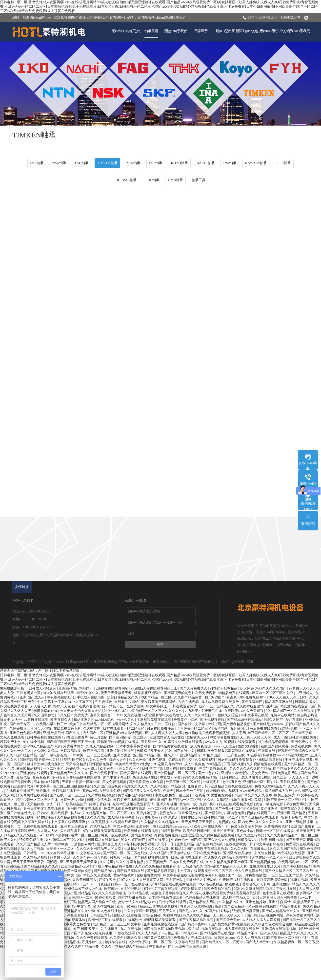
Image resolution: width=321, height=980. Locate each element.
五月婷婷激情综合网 (272, 880)
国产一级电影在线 (54, 755)
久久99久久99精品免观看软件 (227, 858)
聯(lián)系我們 (299, 31)
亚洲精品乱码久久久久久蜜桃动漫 (100, 893)
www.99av (90, 769)
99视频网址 (172, 915)
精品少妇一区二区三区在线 (38, 800)
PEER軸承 (283, 163)
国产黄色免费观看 (158, 938)
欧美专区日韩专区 (197, 831)
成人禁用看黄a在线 (256, 777)
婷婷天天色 (62, 706)
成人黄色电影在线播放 (242, 929)
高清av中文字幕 (79, 906)
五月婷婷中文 (92, 942)
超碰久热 (73, 769)
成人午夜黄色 (195, 764)
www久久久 (126, 720)
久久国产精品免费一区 (192, 697)
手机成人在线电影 (91, 697)
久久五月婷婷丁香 (144, 813)
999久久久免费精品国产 (202, 777)
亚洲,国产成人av (32, 697)
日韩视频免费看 (101, 764)
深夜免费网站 (297, 804)
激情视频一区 (139, 733)
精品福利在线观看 (292, 853)
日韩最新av (190, 933)
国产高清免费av (228, 920)
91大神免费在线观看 (59, 693)
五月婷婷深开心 (293, 782)
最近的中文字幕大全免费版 (70, 924)
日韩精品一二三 (81, 898)
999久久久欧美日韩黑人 (79, 880)
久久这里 (107, 862)
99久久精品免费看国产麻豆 (227, 862)
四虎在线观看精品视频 (237, 804)
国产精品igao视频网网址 (265, 915)
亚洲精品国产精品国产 (76, 688)
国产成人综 (269, 933)
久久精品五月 (101, 826)
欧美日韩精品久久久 (123, 697)
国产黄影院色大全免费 (146, 782)
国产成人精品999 (259, 942)
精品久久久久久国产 (271, 688)
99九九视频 (230, 791)
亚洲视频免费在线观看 (154, 720)
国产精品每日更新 (161, 871)
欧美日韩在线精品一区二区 (91, 724)
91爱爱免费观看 (220, 795)
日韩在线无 (231, 777)
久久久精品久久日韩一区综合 (153, 724)
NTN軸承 (133, 163)
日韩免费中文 (11, 742)
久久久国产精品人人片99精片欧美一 (44, 844)
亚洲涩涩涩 (189, 835)
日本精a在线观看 (47, 782)
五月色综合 (104, 702)
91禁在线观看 (125, 933)
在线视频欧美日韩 (240, 844)
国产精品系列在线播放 (245, 720)
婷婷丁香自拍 (100, 804)
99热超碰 (62, 835)
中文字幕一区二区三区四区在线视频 (64, 786)
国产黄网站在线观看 (136, 773)
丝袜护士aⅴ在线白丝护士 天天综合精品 (57, 764)
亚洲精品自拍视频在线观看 (232, 786)
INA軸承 (230, 163)
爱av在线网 (294, 720)
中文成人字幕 (171, 777)
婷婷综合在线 (116, 942)
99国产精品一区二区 (157, 697)
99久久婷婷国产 (134, 840)
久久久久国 (240, 849)
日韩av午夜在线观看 (53, 813)
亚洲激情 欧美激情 (238, 853)
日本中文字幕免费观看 (134, 746)
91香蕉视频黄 (106, 898)
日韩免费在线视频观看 (131, 800)
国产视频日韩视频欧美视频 (165, 929)
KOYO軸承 (179, 163)
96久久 (129, 911)
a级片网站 (121, 724)
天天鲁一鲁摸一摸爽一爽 (81, 782)
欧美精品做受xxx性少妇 (134, 764)
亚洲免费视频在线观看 (161, 924)
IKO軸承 (156, 163)
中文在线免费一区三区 (173, 795)
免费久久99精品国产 (271, 786)
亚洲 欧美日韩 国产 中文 (62, 733)
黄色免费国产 (252, 702)
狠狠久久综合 (228, 715)
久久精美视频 (206, 760)
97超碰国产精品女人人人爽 (227, 866)
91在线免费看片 (76, 737)
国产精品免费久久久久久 (69, 773)
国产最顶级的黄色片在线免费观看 (190, 693)
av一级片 (46, 835)
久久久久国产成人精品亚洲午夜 (111, 817)
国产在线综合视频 (86, 706)
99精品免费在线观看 (234, 693)
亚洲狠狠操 (281, 884)
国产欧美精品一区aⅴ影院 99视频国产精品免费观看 (263, 906)
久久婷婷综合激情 (251, 706)
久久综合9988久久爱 (126, 938)
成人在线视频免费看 (182, 769)
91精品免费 (289, 729)
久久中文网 (92, 729)
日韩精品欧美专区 (151, 751)
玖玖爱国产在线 (191, 813)
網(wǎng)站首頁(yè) (127, 31)
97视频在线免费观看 (240, 742)
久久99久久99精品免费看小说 (158, 866)
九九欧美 (192, 711)
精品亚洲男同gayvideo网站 (94, 720)
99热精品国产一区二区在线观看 (290, 711)
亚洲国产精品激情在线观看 (288, 706)
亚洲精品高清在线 (269, 760)
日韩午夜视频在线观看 (44, 737)
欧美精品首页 (77, 804)
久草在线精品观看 (260, 889)
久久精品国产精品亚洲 (168, 786)
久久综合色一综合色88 (91, 858)
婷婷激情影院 (191, 889)
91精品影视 (71, 942)
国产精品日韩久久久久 (42, 866)
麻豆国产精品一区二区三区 (269, 733)
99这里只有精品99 (168, 764)
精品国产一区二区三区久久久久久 (157, 711)
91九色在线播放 (110, 911)
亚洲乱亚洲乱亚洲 (246, 911)
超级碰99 (213, 791)
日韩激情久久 (193, 866)
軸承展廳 (151, 31)
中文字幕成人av (89, 853)
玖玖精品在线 (139, 893)
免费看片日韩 (198, 786)
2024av (239, 889)
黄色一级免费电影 (270, 804)
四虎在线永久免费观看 (298, 809)
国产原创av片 (215, 813)
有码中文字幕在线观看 (161, 889)
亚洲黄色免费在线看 (25, 733)
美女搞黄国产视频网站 (159, 702)
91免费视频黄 (148, 817)
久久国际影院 (44, 715)
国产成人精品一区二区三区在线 (289, 871)
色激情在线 (267, 751)
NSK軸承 (59, 163)
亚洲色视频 (158, 760)
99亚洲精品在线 (146, 777)
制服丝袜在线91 (117, 711)
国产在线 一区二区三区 (68, 795)
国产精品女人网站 (203, 902)
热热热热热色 (308, 715)
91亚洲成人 (305, 693)
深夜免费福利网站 (300, 915)
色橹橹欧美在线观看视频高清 (208, 733)
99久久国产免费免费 (73, 715)
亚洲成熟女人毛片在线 (167, 737)
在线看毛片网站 (127, 702)
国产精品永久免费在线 (94, 875)
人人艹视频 (36, 849)
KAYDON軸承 (256, 163)
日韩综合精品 (101, 915)
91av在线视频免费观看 (236, 760)
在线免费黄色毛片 (68, 729)
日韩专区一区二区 (61, 849)
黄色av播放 (245, 831)
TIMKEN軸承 (107, 163)
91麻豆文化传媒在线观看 (184, 742)
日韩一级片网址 (73, 800)
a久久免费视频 (253, 711)
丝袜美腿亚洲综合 (148, 693)
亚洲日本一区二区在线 (261, 782)
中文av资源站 (124, 826)
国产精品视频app (263, 862)
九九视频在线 (226, 822)
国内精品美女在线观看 (171, 746)
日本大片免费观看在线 (187, 862)
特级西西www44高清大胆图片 (286, 755)
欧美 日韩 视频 (272, 840)
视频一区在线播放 (41, 817)
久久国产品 (303, 791)
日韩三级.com (225, 938)
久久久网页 (138, 760)
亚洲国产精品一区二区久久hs (156, 755)
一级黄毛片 (212, 782)
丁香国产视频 (234, 764)
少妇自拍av (180, 840)
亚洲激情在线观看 (34, 773)
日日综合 (102, 884)
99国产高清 (28, 760)
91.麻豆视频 (299, 880)
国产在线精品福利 (210, 844)
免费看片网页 (74, 746)
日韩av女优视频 (99, 800)
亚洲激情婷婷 (256, 902)
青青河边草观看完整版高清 (201, 906)
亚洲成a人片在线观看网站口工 (155, 688)
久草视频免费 (157, 862)
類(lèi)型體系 (225, 31)
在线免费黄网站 (149, 875)
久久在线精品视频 (61, 853)
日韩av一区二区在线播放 (275, 831)
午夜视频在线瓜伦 (61, 697)
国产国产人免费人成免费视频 (90, 933)
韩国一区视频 (147, 911)
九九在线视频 (131, 929)
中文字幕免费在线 (224, 737)
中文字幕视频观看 (214, 769)
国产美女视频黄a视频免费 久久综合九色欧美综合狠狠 (252, 924)
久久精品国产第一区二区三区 (105, 813)
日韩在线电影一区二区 (221, 817)
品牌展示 (201, 31)
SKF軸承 (37, 163)
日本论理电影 (131, 889)
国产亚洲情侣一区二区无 (129, 737)
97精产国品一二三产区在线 (224, 755)
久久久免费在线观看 (92, 938)
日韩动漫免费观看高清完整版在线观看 (227, 751)
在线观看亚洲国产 (20, 791)
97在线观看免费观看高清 (103, 831)
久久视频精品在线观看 (218, 835)
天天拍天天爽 (224, 831)
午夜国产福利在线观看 (237, 880)
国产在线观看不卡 (104, 773)
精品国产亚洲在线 (279, 702)
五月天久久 (168, 911)
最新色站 (24, 777)
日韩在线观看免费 (183, 706)
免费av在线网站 (283, 715)
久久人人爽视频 (250, 938)
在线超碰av (134, 920)
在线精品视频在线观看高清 (134, 804)
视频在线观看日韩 (261, 813)
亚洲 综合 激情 (280, 902)
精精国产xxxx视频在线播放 (118, 742)
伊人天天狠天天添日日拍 (288, 697)
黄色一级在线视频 (115, 835)
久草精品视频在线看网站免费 (239, 800)
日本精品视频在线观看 (166, 898)
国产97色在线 (209, 773)
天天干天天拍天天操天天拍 (81, 711)
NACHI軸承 (205, 163)
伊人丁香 (69, 902)
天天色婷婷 (36, 804)
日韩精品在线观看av (104, 840)
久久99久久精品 (46, 751)
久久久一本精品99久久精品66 (124, 947)
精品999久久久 (88, 693)
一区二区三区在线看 (164, 809)
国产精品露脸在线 (131, 871)
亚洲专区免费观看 (75, 826)
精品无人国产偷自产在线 (97, 902)
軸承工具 (199, 180)
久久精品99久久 (231, 902)
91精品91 (178, 849)
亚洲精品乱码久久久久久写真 (147, 849)
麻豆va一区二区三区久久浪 (273, 693)
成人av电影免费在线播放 (221, 702)
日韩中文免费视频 (128, 715)
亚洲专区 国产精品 (291, 813)
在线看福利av (289, 862)
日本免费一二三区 (190, 791)
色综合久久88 (49, 760)
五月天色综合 (101, 715)
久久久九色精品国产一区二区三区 (293, 835)
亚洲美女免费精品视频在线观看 (77, 777)
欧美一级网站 (127, 906)
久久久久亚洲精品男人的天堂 (99, 849)
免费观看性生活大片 (265, 866)
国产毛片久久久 (191, 911)
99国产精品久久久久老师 (253, 795)
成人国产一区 (93, 733)
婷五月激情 (99, 737)
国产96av (111, 889)
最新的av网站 (85, 844)
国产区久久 (9, 840)
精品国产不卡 (248, 933)
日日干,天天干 (11, 720)
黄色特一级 (189, 804)
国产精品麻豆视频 (133, 898)
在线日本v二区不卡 (79, 884)
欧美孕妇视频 (104, 906)
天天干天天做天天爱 (117, 693)
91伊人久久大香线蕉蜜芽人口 (141, 880)
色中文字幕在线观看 (279, 893)
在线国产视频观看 (275, 746)
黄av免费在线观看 (264, 729)
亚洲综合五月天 (110, 844)
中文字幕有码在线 (270, 844)
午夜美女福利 (78, 915)
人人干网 (239, 733)
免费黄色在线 (212, 711)
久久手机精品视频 (102, 795)
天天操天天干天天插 (197, 822)
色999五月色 (232, 782)
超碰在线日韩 (191, 817)
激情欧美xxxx (197, 737)
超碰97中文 (66, 875)
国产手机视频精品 (297, 866)
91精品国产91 (171, 831)
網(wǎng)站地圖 (232, 662)
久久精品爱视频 (36, 858)
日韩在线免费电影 (207, 853)
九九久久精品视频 (100, 746)
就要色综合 (168, 813)
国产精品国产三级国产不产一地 (71, 742)
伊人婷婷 (247, 688)
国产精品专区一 (22, 724)
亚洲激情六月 (24, 786)
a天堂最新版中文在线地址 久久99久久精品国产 (180, 715)
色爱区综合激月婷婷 (247, 826)
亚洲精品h (14, 866)
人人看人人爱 (41, 706)
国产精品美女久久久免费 (142, 791)
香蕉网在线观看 (248, 893)
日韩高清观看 (71, 751)
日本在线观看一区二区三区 (124, 729)
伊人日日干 (56, 804)
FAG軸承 (82, 163)
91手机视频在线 (213, 720)
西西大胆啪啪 (248, 746)
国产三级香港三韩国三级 (188, 947)
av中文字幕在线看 (255, 715)
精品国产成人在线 (279, 791)
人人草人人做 (48, 831)
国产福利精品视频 (237, 724)
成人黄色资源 (201, 746)
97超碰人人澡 (61, 858)
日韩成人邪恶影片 (43, 688)
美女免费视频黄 (115, 782)
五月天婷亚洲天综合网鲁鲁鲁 (275, 898)
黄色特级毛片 (124, 875)
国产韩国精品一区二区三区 (175, 773)
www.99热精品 (251, 791)
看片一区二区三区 (85, 835)
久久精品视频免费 (71, 817)
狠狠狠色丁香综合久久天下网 (248, 884)
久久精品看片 (71, 831)
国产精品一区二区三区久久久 (192, 800)
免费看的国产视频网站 (136, 795)
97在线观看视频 (166, 906)
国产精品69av (104, 871)
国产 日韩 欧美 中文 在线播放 (96, 929)
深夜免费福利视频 (218, 889)
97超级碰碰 (153, 915)
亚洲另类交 (122, 755)
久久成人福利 (148, 933)
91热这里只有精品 (224, 688)
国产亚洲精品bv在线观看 (260, 817)
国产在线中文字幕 (192, 724)
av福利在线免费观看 (139, 844)
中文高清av (158, 947)
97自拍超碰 (170, 933)
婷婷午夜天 (108, 880)
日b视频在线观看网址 (112, 688)
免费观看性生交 (181, 760)
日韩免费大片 (248, 840)
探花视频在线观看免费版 (215, 893)
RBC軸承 (152, 180)
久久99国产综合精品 (22, 755)
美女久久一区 (129, 769)
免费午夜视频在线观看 (41, 826)
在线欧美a (232, 711)
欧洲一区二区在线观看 (106, 920)
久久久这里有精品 (251, 835)
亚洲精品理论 (191, 755)
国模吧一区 (56, 862)
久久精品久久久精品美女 (160, 822)
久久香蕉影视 (99, 822)
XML (250, 662)
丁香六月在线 (286, 889)
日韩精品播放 (306, 702)
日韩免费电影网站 (285, 773)
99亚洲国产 (159, 800)
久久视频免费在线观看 (264, 764)
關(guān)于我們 (176, 31)
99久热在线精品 (211, 884)
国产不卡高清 (94, 751)
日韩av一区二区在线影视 (130, 884)
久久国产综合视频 (108, 786)
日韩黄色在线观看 (303, 737)
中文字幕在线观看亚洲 (69, 822)
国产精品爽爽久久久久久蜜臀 (213, 840)
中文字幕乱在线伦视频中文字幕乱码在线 (195, 875)
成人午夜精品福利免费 (116, 866)
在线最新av (259, 849)
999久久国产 (274, 720)
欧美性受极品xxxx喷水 (79, 866)
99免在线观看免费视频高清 (125, 809)
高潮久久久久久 (136, 786)
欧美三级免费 (285, 795)
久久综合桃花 (265, 853)
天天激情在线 (181, 853)
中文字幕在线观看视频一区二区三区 (205, 871)
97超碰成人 (170, 817)
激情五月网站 (142, 835)
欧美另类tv (108, 769)
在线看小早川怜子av (52, 724)
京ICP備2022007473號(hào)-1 (195, 662)
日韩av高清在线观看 (187, 858)
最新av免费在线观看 (197, 809)
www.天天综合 (225, 746)
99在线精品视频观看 (274, 742)
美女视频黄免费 (167, 835)
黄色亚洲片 (270, 809)
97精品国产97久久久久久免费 (85, 760)
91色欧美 (280, 777)
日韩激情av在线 (46, 711)
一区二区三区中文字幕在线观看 (175, 942)
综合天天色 (118, 760)
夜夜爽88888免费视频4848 (247, 697)
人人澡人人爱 (299, 777)
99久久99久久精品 (197, 915)
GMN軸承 (175, 180)
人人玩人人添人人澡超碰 (262, 920)
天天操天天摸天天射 (256, 737)
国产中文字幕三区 (117, 777)
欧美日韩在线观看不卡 (211, 826)
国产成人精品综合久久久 (281, 911)
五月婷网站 (175, 880)
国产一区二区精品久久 (217, 706)
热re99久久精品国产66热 (42, 746)
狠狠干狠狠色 (292, 817)
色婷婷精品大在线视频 (203, 898)
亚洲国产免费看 (303, 826)
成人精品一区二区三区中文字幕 (117, 924)
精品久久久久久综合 (22, 835)
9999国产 (218, 697)
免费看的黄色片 (277, 826)
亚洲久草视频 (167, 804)
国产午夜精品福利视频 (197, 920)
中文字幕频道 (157, 706)
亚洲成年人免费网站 (202, 880)
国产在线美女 (159, 840)
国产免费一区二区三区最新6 (237, 809)
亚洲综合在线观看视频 (279, 929)
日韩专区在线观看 (173, 902)
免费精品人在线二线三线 (193, 938)
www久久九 (214, 742)
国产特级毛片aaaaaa (268, 724)
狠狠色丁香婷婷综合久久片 (173, 893)
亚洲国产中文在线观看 (85, 809)
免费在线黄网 (302, 746)
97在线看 (254, 755)
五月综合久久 (152, 742)
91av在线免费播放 (161, 729)
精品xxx (146, 906)
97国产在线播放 (218, 911)
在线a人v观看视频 (128, 915)
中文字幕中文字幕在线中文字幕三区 (65, 702)
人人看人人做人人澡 (167, 733)
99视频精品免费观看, (161, 920)
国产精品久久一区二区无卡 (223, 942)
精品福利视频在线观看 (205, 929)
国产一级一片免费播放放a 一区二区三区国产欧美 (266, 875)
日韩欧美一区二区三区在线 (91, 755)
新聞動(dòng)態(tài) (250, 31)
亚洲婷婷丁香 (146, 826)
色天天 (169, 791)
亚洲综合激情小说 (235, 773)
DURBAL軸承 (126, 180)
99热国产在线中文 (181, 751)
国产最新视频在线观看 (152, 858)
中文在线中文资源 (299, 760)
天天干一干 (166, 844)
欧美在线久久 (61, 720)
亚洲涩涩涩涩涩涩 (121, 751)
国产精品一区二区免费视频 (123, 706)
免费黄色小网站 (186, 720)
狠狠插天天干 (304, 902)
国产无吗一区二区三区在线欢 (126, 853)
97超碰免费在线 (31, 840)
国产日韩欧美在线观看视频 (208, 849)
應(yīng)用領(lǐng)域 (275, 31)
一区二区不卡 (54, 769)
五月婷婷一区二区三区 (195, 729)
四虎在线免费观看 (14, 706)
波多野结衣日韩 (308, 893)
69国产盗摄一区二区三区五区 (287, 800)
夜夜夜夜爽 (42, 777)
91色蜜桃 (43, 791)
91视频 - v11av (121, 858)
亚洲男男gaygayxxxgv (175, 826)
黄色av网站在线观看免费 (102, 791)
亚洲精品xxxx (116, 733)
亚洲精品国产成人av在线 (83, 889)
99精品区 (215, 764)
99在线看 (199, 795)
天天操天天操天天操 (82, 862)
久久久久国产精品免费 (82, 947)
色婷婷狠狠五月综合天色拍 (31, 729)
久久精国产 (159, 853)
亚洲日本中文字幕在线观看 (44, 809)
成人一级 (280, 737)
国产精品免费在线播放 (218, 933)
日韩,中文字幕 (153, 769)
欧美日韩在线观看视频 (141, 831)
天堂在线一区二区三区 (269, 858)
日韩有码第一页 (29, 693)
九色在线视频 (189, 702)
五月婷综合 (239, 729)
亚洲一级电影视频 (300, 822)
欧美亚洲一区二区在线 (183, 782)
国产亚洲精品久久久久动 (76, 911)
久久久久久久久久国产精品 (251, 769)
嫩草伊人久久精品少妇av (138, 902)
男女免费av (260, 773)
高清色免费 (236, 813)
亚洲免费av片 (302, 742)
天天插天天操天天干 (229, 915)
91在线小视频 (34, 742)
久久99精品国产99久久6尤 (66, 840)
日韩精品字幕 (302, 733)
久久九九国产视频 (284, 849)
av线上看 (214, 724)
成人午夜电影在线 (249, 871)
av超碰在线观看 (36, 720)
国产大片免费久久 (194, 688)
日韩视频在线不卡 (66, 791)
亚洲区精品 (185, 844)
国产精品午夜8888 (195, 924)
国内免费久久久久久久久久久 (261, 822)
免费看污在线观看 (300, 844)
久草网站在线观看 (34, 795)
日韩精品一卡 (34, 853)
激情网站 (221, 729)
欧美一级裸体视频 (78, 871)
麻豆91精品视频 (29, 769)
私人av (75, 813)
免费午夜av (208, 804)
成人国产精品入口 (237, 898)
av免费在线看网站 (125, 822)
